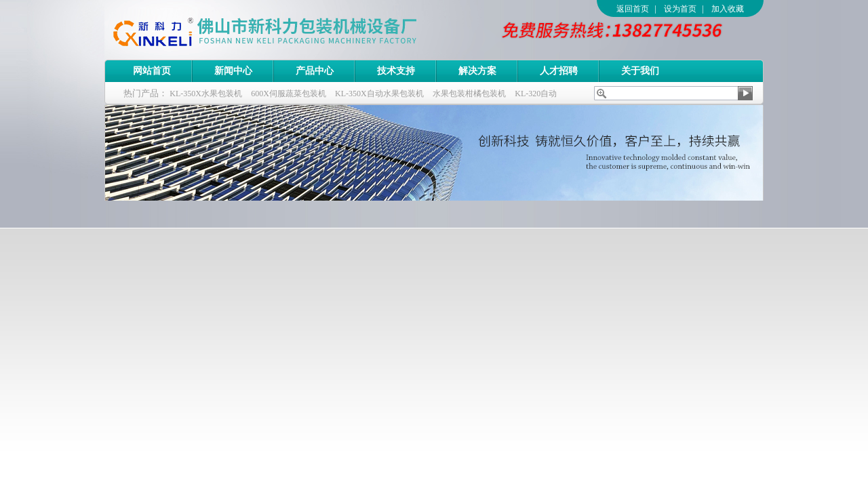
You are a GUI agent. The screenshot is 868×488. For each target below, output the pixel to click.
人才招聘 (559, 71)
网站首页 (152, 71)
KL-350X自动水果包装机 (379, 94)
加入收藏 (728, 9)
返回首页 (633, 9)
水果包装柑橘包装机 (469, 94)
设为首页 (680, 9)
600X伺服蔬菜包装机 (289, 94)
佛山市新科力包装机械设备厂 (291, 30)
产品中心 (315, 71)
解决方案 (477, 71)
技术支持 (396, 71)
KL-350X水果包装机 (206, 94)
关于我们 (640, 71)
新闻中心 (233, 71)
